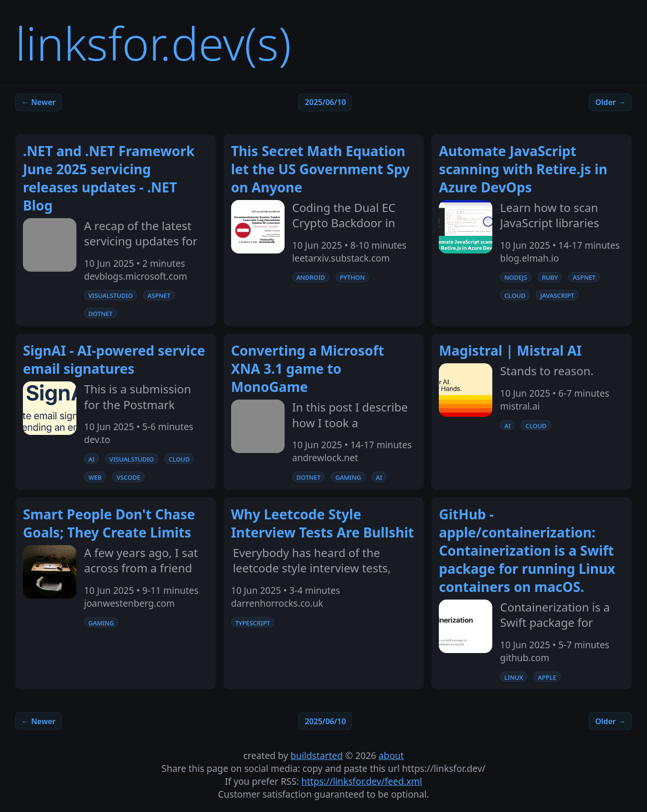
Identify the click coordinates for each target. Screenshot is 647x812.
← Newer (38, 102)
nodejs (516, 277)
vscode (128, 477)
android (311, 277)
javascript (557, 295)
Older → (610, 102)
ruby (550, 277)
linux (514, 677)
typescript (253, 622)
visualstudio (111, 295)
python (352, 277)
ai (91, 459)
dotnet (101, 313)
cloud (515, 295)
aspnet (159, 295)
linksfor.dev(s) (153, 43)
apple (547, 677)
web (95, 477)
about (391, 755)
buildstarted (317, 755)
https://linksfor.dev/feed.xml (362, 781)
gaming (348, 477)
